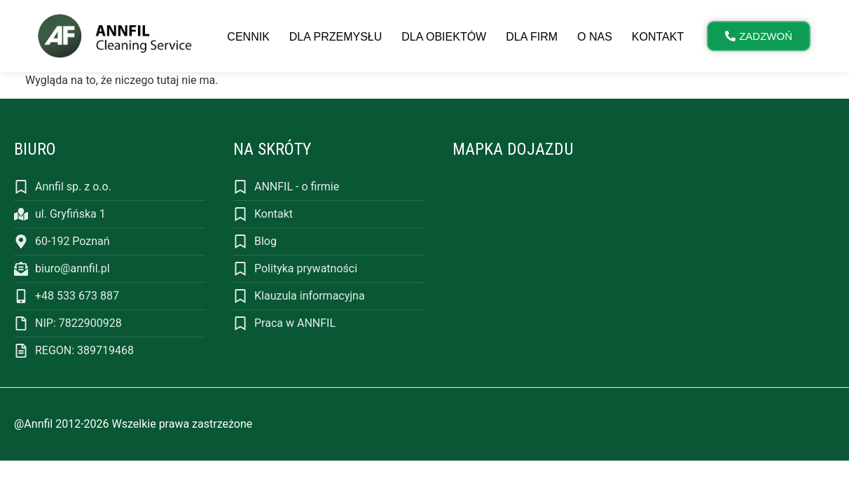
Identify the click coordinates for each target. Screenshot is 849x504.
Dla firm (532, 37)
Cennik (248, 37)
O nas (595, 37)
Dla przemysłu (336, 37)
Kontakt (658, 37)
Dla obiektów (444, 37)
